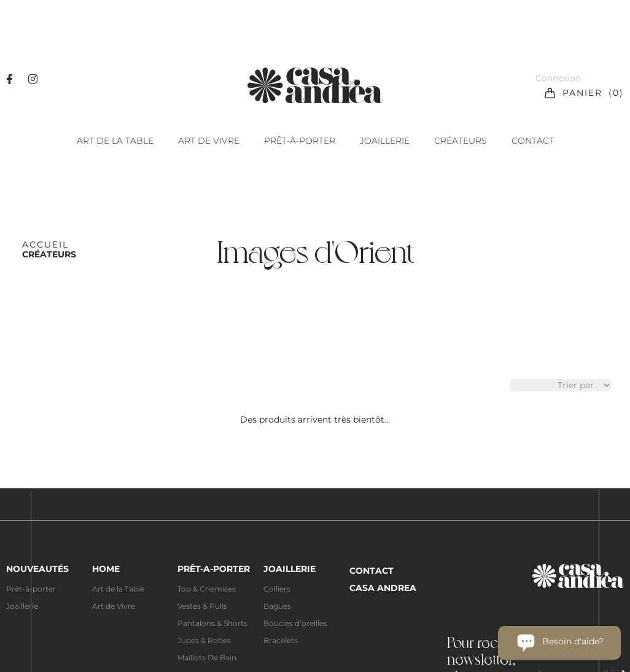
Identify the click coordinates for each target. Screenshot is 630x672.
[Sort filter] (561, 385)
